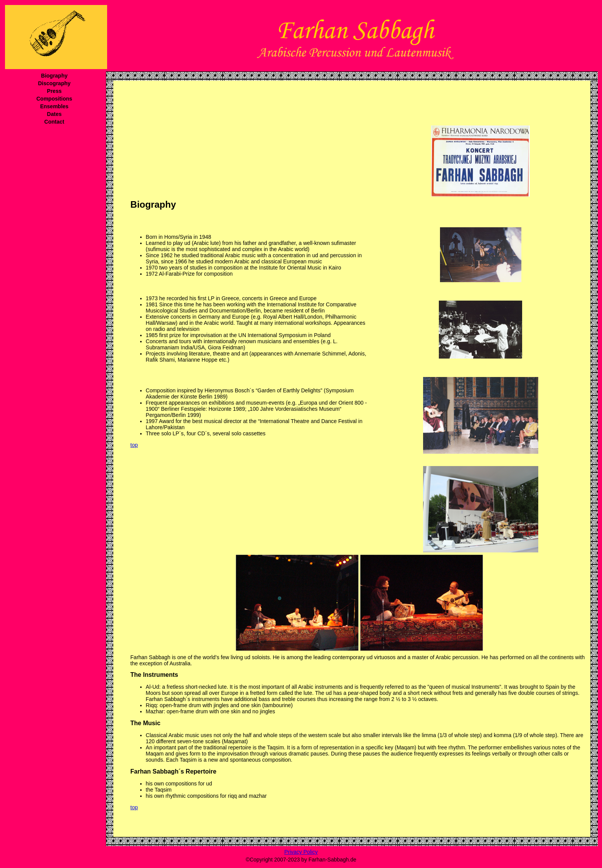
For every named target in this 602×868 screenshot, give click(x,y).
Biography (54, 76)
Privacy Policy (301, 852)
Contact (54, 122)
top (134, 445)
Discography (54, 83)
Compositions (54, 99)
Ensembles (54, 106)
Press (54, 91)
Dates (54, 114)
